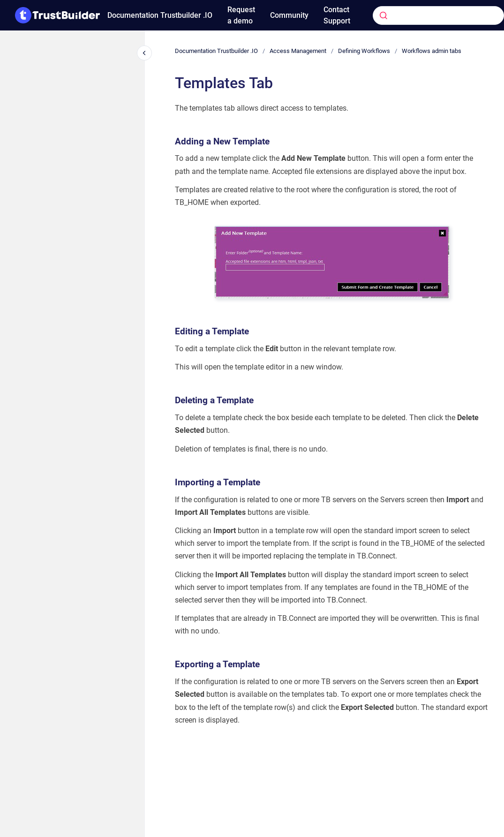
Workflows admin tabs (432, 51)
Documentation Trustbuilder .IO (160, 15)
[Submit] (384, 15)
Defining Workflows (364, 51)
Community (289, 15)
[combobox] (424, 15)
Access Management (298, 51)
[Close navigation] (144, 53)
